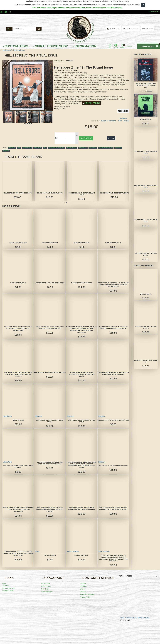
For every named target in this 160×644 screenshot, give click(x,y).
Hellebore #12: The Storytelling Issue (82, 194)
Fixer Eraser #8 (50, 555)
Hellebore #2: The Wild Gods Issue (146, 186)
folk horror (38, 148)
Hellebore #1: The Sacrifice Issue (146, 152)
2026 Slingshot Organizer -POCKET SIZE (113, 420)
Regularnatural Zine (18, 243)
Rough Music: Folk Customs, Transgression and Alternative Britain (82, 374)
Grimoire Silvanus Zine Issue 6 (146, 361)
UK (45, 148)
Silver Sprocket (104, 551)
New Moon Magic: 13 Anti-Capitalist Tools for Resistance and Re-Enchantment (18, 329)
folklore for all (27, 148)
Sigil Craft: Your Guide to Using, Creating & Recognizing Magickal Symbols (50, 510)
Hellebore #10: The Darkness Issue (17, 193)
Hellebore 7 (83, 148)
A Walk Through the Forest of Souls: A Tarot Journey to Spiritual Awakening (18, 510)
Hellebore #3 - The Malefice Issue (146, 220)
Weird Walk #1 (146, 294)
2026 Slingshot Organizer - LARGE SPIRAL (82, 421)
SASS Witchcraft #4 (50, 243)
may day (118, 148)
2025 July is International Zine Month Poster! (18, 467)
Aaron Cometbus (73, 551)
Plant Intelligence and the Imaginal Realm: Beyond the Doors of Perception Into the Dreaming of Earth (81, 465)
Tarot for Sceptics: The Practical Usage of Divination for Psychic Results (18, 374)
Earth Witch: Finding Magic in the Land (50, 373)
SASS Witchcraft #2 (113, 243)
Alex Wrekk (8, 462)
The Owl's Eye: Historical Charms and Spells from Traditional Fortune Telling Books (113, 285)
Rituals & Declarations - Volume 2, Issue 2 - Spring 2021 (146, 85)
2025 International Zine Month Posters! (135, 618)
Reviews (70, 61)
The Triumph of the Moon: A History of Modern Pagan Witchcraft (113, 374)
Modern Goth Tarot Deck (81, 283)
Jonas (37, 551)
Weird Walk (8, 416)
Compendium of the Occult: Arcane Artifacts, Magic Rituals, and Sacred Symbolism (18, 554)
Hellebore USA (72, 148)
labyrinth (6, 151)
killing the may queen (106, 148)
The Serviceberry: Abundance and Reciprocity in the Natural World (113, 509)
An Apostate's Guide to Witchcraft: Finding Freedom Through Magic (113, 328)
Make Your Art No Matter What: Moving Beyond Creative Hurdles (82, 509)
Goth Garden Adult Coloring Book (50, 283)
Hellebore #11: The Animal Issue (50, 193)
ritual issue (93, 148)
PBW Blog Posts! (126, 576)
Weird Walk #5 (146, 119)
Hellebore (12, 148)
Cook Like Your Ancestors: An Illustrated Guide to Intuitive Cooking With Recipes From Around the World (113, 558)
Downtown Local (82, 555)
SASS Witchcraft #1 (18, 283)
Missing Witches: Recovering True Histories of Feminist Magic (50, 328)
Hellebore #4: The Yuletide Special (146, 254)
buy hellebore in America (56, 148)
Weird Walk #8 (18, 420)
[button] (21, 110)
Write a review (124, 121)
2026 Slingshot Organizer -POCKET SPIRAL (50, 421)
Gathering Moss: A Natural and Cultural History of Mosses (50, 463)
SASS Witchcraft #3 (82, 243)
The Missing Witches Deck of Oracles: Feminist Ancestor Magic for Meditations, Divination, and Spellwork (82, 330)
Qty (56, 138)
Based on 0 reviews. (109, 121)
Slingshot (38, 416)
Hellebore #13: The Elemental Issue (114, 193)
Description (59, 61)
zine (19, 148)
